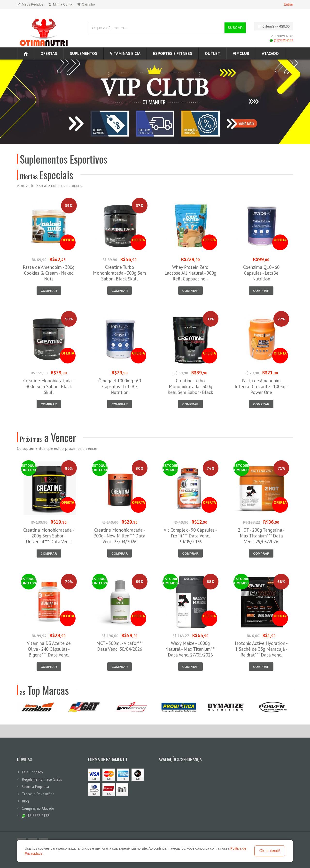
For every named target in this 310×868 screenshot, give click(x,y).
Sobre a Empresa (35, 787)
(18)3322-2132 (281, 40)
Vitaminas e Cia (125, 53)
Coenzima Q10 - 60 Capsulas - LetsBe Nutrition (261, 273)
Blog (25, 801)
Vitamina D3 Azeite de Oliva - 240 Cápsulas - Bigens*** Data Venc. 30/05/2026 (49, 652)
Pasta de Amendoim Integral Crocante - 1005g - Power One (261, 386)
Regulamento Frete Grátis (42, 779)
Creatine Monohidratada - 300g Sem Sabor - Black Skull (49, 386)
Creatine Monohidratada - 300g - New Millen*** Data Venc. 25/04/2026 (120, 536)
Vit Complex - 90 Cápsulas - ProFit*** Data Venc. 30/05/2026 (190, 536)
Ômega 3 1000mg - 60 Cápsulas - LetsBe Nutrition (120, 386)
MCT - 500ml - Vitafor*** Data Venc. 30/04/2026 (120, 646)
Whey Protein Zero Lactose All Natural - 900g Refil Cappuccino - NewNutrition (190, 276)
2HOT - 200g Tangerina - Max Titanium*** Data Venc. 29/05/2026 (261, 536)
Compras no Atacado (38, 808)
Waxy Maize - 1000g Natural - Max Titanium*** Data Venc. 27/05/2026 (190, 649)
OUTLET (213, 53)
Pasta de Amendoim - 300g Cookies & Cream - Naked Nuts (49, 273)
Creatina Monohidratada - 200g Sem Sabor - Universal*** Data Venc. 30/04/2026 (49, 539)
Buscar (235, 27)
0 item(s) (272, 26)
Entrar (288, 4)
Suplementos (84, 53)
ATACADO (270, 53)
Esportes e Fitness (173, 53)
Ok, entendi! (270, 851)
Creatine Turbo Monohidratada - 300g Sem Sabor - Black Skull (120, 273)
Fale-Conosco (32, 772)
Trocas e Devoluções (38, 794)
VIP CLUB (241, 53)
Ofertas (49, 53)
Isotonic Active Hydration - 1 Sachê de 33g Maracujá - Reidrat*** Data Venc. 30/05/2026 (261, 652)
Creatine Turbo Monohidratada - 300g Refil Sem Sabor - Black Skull (190, 389)
